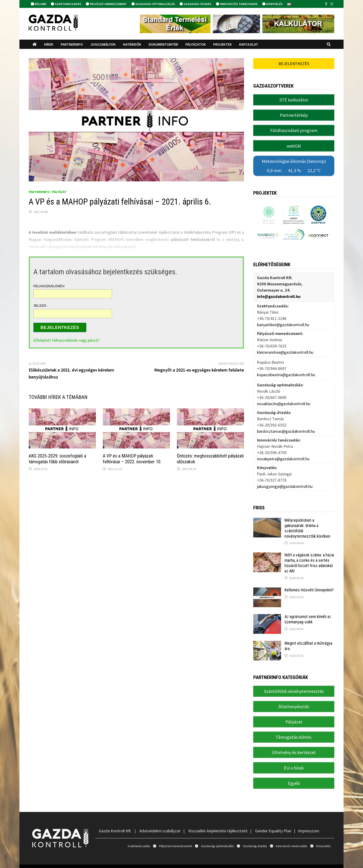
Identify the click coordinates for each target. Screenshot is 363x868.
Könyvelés (272, 4)
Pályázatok (196, 44)
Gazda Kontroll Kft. (115, 819)
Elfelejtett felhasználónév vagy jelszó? (66, 340)
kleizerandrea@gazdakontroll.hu (285, 347)
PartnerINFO (72, 44)
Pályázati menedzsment (106, 4)
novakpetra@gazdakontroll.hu (283, 454)
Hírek (49, 44)
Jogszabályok (103, 44)
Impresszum (309, 819)
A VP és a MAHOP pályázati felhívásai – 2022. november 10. (132, 459)
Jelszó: (40, 306)
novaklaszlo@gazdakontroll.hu (284, 399)
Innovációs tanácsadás (237, 4)
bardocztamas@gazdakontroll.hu (286, 426)
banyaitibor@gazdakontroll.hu (283, 320)
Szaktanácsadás (66, 4)
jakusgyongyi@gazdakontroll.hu (285, 481)
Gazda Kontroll (69, 861)
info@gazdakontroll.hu (279, 292)
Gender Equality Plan (273, 819)
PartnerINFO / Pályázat (48, 192)
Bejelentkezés (60, 328)
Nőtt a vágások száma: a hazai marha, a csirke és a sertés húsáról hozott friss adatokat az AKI (309, 558)
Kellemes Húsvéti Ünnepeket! (309, 585)
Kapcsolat (249, 44)
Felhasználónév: (49, 286)
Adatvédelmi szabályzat (160, 819)
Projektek (222, 44)
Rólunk (39, 4)
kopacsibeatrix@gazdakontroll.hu (286, 370)
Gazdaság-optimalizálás (153, 4)
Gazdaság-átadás (196, 4)
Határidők (132, 44)
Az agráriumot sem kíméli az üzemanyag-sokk (308, 615)
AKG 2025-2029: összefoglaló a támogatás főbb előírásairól (57, 459)
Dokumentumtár (163, 44)
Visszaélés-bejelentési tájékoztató (218, 819)
